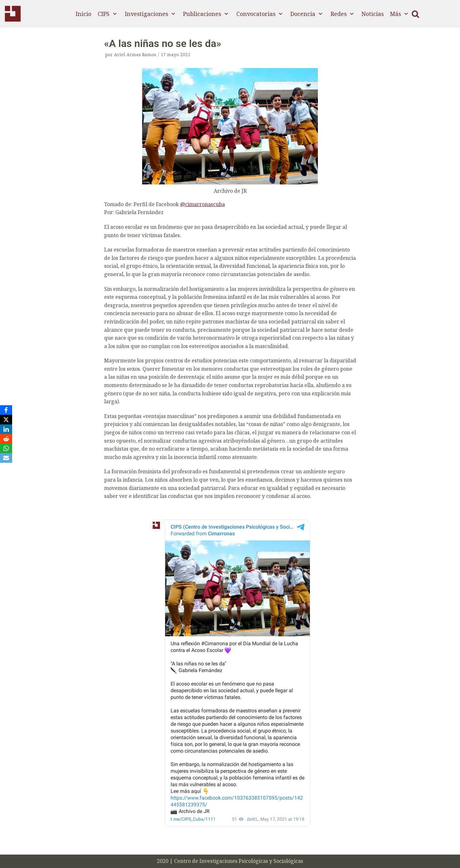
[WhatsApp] (6, 448)
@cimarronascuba (203, 204)
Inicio (84, 14)
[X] (6, 420)
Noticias (373, 14)
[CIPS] (13, 14)
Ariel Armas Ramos (135, 54)
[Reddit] (6, 439)
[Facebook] (6, 410)
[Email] (6, 458)
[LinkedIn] (6, 429)
